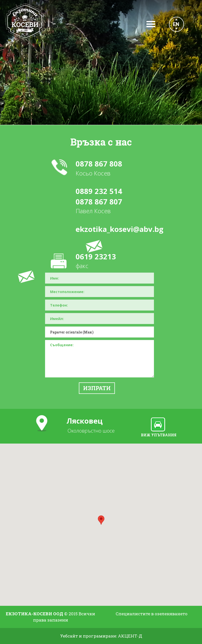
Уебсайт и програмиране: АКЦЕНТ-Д (101, 636)
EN (176, 24)
